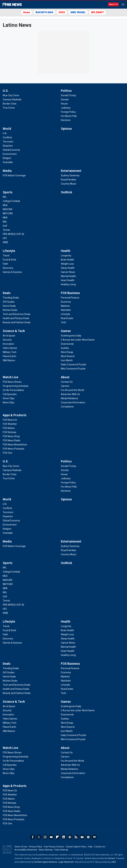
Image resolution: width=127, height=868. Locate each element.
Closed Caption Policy (76, 847)
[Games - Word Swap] (67, 352)
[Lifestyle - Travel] (6, 256)
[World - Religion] (7, 158)
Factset (111, 858)
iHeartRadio (94, 837)
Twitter (39, 837)
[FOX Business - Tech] (63, 322)
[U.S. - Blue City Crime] (11, 95)
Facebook (33, 837)
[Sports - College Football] (11, 201)
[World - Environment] (10, 154)
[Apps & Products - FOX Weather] (10, 424)
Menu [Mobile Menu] (123, 4)
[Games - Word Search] (68, 356)
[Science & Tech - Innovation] (8, 344)
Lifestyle (9, 251)
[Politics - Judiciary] (66, 108)
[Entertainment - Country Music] (69, 184)
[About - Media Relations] (69, 398)
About (65, 377)
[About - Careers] (65, 386)
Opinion (66, 129)
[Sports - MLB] (5, 205)
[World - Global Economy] (11, 150)
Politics (66, 91)
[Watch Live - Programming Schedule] (16, 386)
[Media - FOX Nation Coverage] (14, 175)
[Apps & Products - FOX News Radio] (12, 440)
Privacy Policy (35, 847)
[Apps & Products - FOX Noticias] (10, 432)
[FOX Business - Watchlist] (66, 310)
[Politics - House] (64, 104)
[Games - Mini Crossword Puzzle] (73, 369)
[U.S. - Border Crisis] (10, 104)
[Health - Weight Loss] (67, 264)
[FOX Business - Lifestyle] (65, 314)
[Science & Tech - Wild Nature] (9, 360)
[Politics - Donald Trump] (68, 95)
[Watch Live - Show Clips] (9, 398)
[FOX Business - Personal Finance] (70, 298)
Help (90, 847)
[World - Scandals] (8, 162)
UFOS (62, 12)
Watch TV (113, 4)
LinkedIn (64, 837)
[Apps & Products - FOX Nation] (9, 428)
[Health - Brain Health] (67, 260)
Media (7, 171)
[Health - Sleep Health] (68, 268)
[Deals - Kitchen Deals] (10, 310)
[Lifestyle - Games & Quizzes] (12, 272)
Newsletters (82, 837)
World (7, 129)
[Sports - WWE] (5, 242)
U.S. (6, 91)
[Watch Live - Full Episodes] (10, 394)
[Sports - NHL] (5, 222)
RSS (76, 837)
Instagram (45, 837)
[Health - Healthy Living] (68, 284)
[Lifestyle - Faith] (5, 264)
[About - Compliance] (67, 407)
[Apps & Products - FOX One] (7, 453)
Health (66, 251)
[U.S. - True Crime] (9, 108)
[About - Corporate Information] (73, 402)
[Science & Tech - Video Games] (10, 348)
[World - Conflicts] (7, 137)
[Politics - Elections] (66, 120)
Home (27, 12)
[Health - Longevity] (66, 256)
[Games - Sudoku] (65, 348)
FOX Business (70, 293)
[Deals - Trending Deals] (11, 298)
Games (66, 331)
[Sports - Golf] (5, 226)
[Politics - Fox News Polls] (69, 116)
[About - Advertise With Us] (70, 394)
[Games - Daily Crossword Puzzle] (74, 364)
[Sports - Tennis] (6, 230)
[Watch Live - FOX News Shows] (12, 382)
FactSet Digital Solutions (46, 862)
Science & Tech (14, 331)
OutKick (66, 192)
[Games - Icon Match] (67, 360)
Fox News (12, 5)
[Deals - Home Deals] (9, 306)
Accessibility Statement (26, 850)
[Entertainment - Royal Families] (69, 180)
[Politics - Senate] (65, 99)
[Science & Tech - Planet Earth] (9, 356)
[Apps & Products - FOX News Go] (10, 420)
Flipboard (57, 837)
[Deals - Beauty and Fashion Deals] (17, 322)
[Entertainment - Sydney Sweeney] (70, 175)
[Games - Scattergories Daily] (71, 336)
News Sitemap (46, 850)
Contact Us (100, 847)
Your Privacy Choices (54, 847)
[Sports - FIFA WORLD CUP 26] (13, 234)
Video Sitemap (61, 850)
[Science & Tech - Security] (7, 340)
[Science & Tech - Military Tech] (10, 352)
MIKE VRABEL (78, 12)
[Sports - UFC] (5, 238)
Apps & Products (15, 415)
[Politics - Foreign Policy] (68, 112)
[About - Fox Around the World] (72, 390)
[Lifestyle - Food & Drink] (9, 260)
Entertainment (71, 171)
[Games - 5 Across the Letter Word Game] (78, 340)
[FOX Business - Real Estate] (67, 318)
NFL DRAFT (98, 12)
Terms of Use (21, 847)
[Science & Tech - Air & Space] (9, 336)
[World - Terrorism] (8, 142)
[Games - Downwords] (67, 344)
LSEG (113, 862)
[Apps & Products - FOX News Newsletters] (15, 445)
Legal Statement (66, 862)
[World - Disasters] (8, 146)
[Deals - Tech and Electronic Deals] (17, 314)
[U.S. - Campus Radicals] (12, 99)
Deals (7, 293)
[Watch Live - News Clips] (9, 402)
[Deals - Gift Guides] (9, 302)
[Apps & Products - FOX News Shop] (11, 436)
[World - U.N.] (5, 133)
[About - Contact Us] (67, 382)
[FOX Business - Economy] (66, 302)
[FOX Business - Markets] (65, 306)
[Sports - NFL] (5, 197)
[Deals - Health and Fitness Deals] (16, 318)
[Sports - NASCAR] (8, 209)
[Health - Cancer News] (68, 272)
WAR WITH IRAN (44, 12)
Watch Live (10, 377)
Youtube (51, 837)
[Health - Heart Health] (68, 280)
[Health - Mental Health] (68, 276)
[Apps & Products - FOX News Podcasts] (14, 449)
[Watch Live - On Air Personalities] (13, 390)
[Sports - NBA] (5, 218)
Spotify (88, 837)
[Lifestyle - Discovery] (8, 268)
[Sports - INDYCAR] (8, 213)
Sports (8, 192)
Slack (70, 837)
